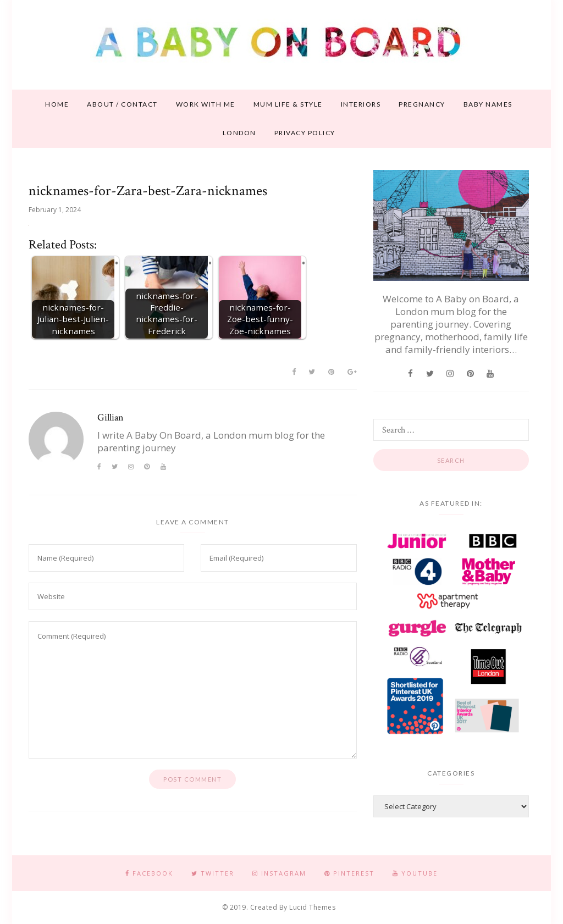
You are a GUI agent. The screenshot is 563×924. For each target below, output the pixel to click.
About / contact (122, 104)
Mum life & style (288, 104)
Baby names (488, 104)
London (239, 133)
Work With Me (206, 104)
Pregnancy (422, 104)
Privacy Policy (305, 133)
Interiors (361, 104)
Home (57, 104)
